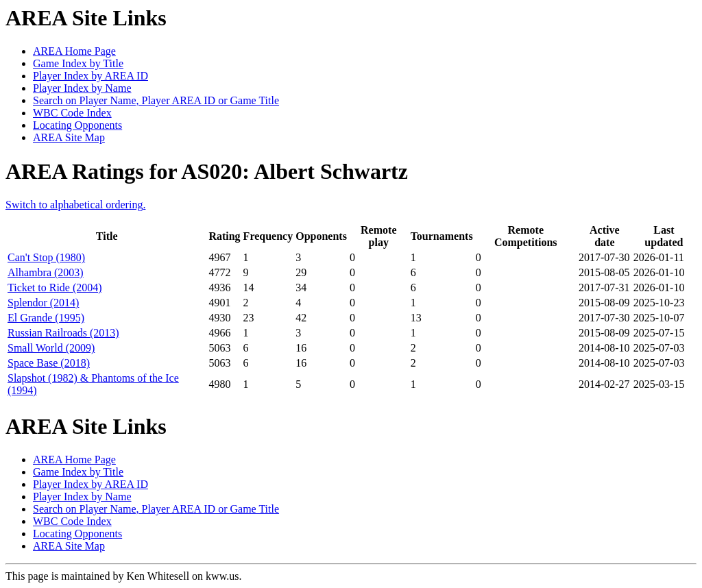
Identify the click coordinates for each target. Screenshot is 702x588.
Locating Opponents (77, 125)
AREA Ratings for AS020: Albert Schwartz (207, 171)
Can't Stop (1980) (46, 257)
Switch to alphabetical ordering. (75, 205)
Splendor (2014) (43, 303)
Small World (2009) (51, 348)
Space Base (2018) (49, 363)
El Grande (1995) (46, 318)
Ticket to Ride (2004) (55, 287)
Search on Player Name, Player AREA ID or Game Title (156, 100)
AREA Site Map (69, 137)
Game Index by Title (78, 63)
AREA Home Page (74, 51)
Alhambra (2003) (46, 272)
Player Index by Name (82, 88)
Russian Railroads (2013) (63, 333)
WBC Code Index (72, 113)
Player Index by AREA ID (90, 76)
